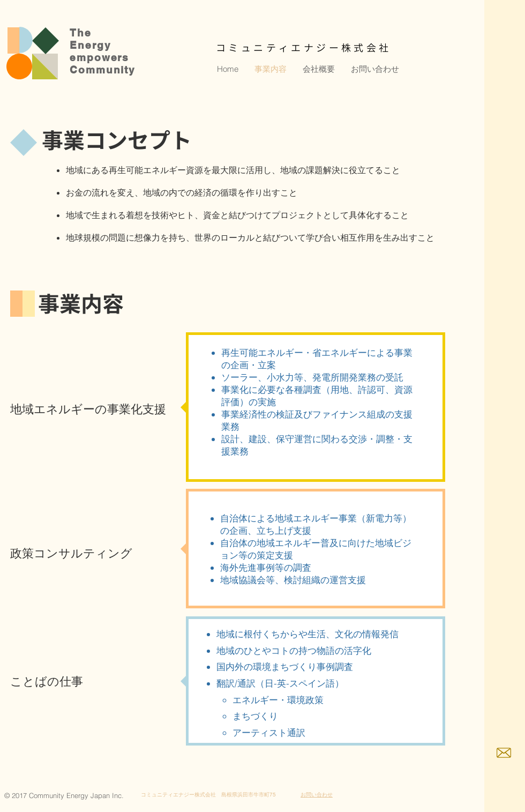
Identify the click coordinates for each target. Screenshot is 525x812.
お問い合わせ (317, 795)
